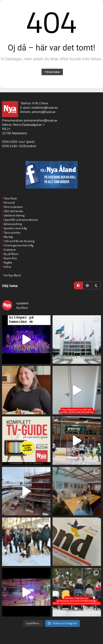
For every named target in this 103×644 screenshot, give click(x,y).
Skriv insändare (13, 207)
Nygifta (8, 262)
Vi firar (8, 267)
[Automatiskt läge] (78, 286)
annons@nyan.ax (44, 112)
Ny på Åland (11, 254)
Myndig (8, 237)
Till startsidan (52, 72)
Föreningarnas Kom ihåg (19, 245)
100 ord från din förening (19, 241)
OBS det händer (14, 211)
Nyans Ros (10, 258)
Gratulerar (10, 250)
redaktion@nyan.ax (44, 107)
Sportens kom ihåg (15, 228)
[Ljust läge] (87, 286)
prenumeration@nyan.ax (41, 120)
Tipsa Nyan (10, 198)
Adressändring (13, 224)
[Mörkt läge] (96, 286)
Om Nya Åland (12, 275)
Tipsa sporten (12, 232)
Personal (9, 202)
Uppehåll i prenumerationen (21, 220)
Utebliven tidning (14, 215)
